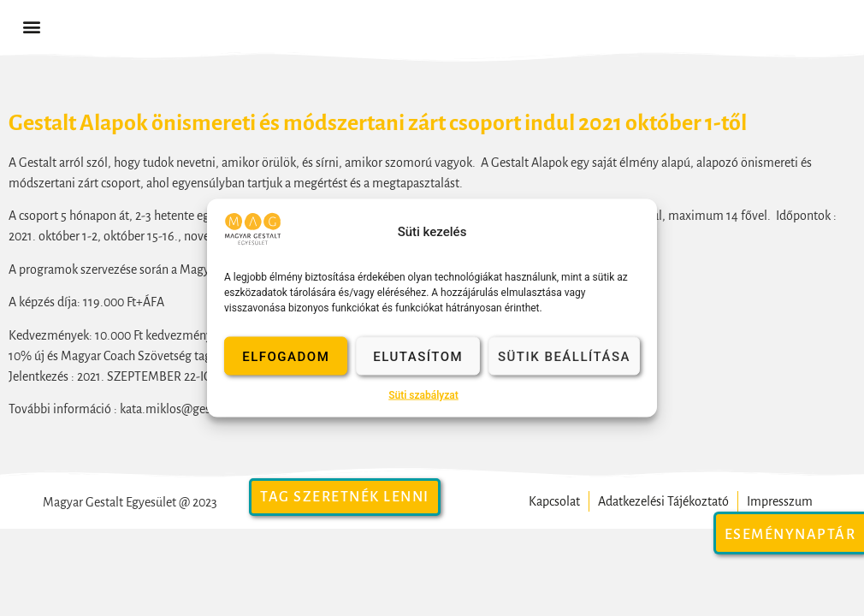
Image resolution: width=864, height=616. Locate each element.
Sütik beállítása (564, 356)
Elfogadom (286, 356)
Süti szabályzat (423, 395)
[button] (31, 27)
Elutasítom (418, 356)
